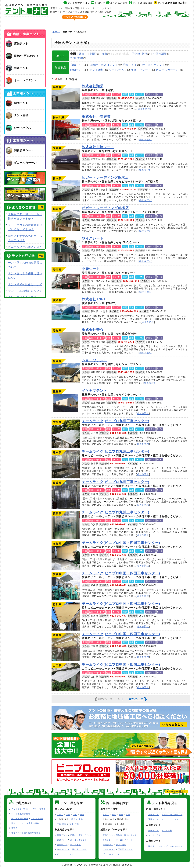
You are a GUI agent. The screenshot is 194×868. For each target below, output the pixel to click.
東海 (104, 54)
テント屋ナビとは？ (79, 3)
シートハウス (117, 70)
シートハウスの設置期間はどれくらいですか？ (25, 227)
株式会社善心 (66, 342)
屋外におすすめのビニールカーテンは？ (25, 238)
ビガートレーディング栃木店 (66, 190)
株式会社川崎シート (66, 160)
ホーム (18, 22)
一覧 (41, 207)
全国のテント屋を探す (58, 22)
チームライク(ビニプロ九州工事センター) (66, 434)
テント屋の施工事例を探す (110, 22)
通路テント (130, 65)
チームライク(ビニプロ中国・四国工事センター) (66, 555)
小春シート (66, 282)
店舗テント (77, 65)
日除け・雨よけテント (104, 65)
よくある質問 (37, 819)
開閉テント (77, 70)
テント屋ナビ (26, 9)
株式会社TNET (66, 312)
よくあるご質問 (119, 3)
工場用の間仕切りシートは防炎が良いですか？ (25, 216)
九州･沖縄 (77, 58)
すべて (60, 815)
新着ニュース (18, 823)
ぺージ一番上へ (177, 792)
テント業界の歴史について (25, 284)
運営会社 (16, 828)
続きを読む (144, 109)
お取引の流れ (33, 823)
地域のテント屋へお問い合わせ (26, 833)
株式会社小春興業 (66, 129)
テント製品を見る (163, 22)
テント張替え (39, 809)
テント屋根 (97, 70)
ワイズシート (66, 251)
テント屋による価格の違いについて (25, 276)
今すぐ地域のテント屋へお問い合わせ (156, 12)
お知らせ (100, 3)
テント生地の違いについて (25, 291)
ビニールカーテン (167, 70)
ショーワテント (66, 373)
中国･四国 (160, 54)
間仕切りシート (141, 70)
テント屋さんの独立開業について (25, 265)
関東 (82, 54)
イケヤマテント (66, 403)
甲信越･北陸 (140, 54)
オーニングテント (154, 65)
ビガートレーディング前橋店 (66, 221)
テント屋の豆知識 (143, 3)
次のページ (136, 699)
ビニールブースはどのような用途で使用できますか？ (25, 249)
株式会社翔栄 (66, 99)
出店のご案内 (173, 3)
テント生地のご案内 (21, 814)
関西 (93, 54)
